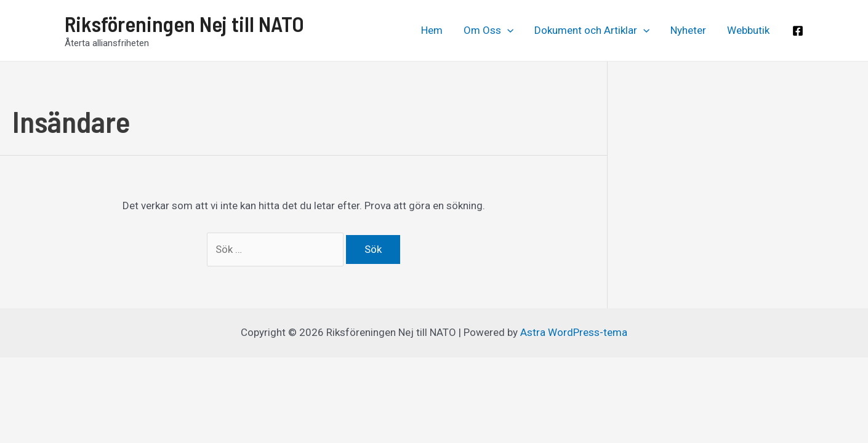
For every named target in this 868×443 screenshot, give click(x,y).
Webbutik (748, 30)
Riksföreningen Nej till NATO (184, 23)
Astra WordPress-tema (574, 332)
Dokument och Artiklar (592, 30)
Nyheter (688, 30)
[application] (507, 30)
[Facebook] (798, 31)
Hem (432, 30)
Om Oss (488, 30)
